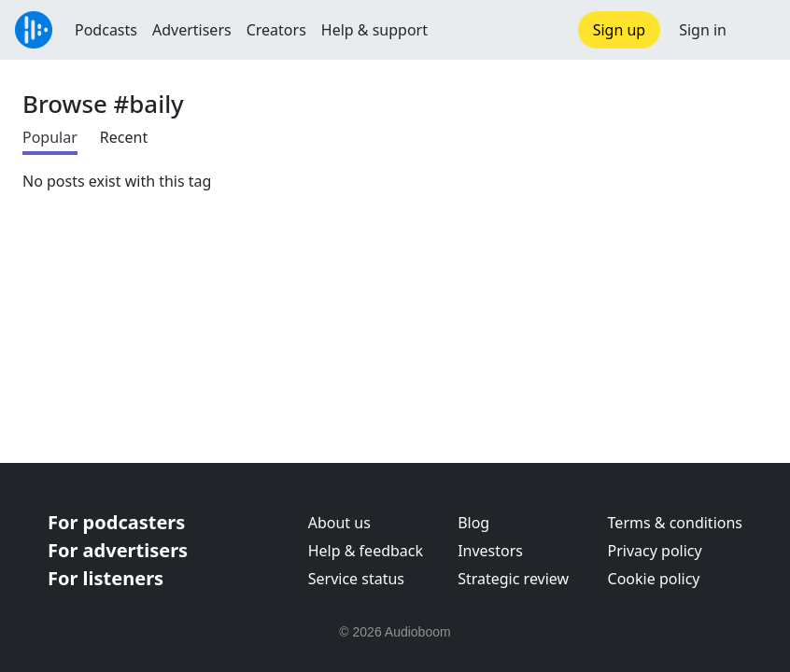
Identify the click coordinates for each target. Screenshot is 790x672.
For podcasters (116, 522)
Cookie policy (654, 579)
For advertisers (118, 550)
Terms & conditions (675, 523)
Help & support (374, 30)
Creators (276, 30)
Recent (124, 137)
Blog (473, 523)
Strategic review (513, 579)
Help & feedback (366, 551)
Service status (356, 579)
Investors (490, 551)
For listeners (106, 578)
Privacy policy (655, 551)
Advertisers (192, 30)
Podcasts (106, 30)
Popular (50, 137)
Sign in (703, 30)
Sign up (620, 30)
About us (339, 523)
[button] (758, 30)
